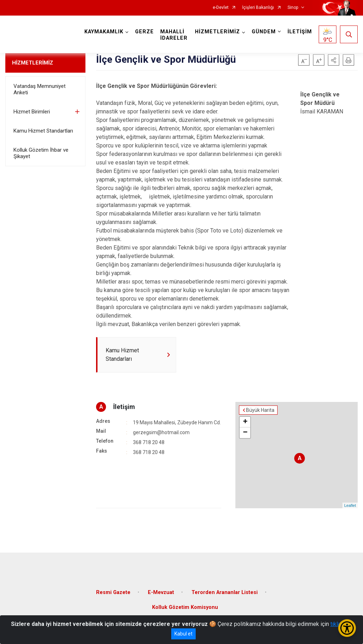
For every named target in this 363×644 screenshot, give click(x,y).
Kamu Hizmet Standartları (43, 131)
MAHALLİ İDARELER (174, 35)
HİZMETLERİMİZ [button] (217, 32)
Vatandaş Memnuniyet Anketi (40, 89)
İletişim (124, 407)
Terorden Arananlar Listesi (225, 592)
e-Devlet (221, 8)
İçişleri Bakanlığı (258, 8)
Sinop (293, 8)
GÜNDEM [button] (264, 32)
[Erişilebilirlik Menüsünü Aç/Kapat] (347, 628)
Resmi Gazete (113, 592)
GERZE (144, 32)
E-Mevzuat (161, 592)
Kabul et (183, 634)
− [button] (245, 433)
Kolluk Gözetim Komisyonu (185, 607)
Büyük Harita (260, 410)
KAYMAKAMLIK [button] (104, 32)
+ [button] (245, 422)
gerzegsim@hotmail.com (161, 432)
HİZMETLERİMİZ (33, 63)
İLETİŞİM (300, 32)
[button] (334, 60)
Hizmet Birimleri (32, 112)
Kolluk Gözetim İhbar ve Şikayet (41, 153)
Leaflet (350, 505)
